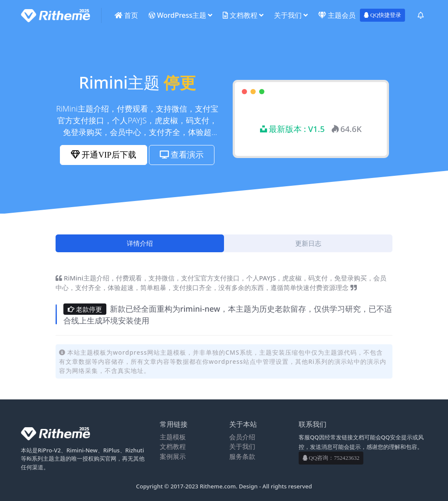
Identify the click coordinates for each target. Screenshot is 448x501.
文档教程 (240, 15)
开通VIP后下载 (103, 155)
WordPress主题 (178, 15)
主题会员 (337, 15)
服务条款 (242, 456)
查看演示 (182, 155)
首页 (126, 15)
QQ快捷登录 (382, 15)
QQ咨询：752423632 (331, 458)
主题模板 (173, 437)
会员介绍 (242, 437)
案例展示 (173, 456)
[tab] (140, 243)
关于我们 (288, 15)
